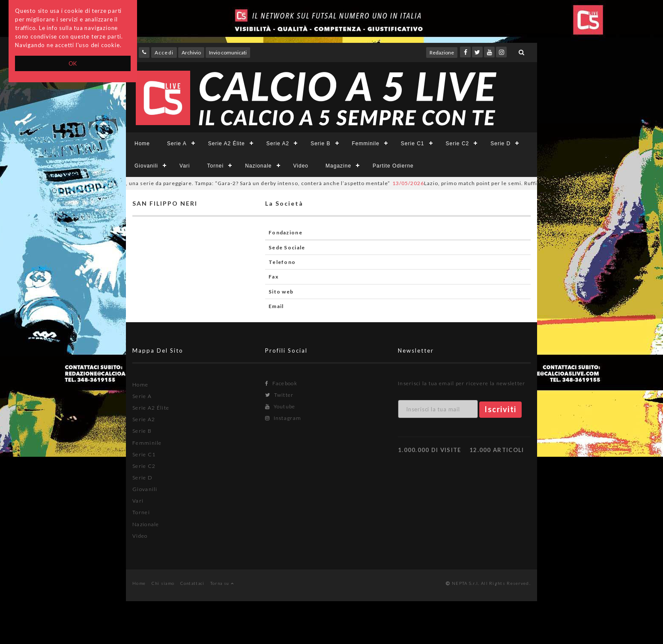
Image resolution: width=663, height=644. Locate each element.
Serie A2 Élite (227, 144)
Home (142, 144)
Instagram (283, 418)
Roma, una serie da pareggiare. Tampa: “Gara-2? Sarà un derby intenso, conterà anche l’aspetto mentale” (239, 183)
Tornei (215, 166)
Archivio (191, 52)
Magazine (338, 166)
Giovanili (146, 166)
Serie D (500, 144)
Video (301, 166)
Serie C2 (458, 144)
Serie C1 (413, 144)
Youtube (280, 406)
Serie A (177, 144)
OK (73, 63)
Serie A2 (278, 144)
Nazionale (258, 166)
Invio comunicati (228, 52)
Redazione (442, 52)
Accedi (164, 52)
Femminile (366, 144)
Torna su (222, 583)
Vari (185, 166)
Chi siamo (163, 583)
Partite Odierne (393, 166)
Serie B (320, 144)
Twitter (279, 395)
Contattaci (193, 583)
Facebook (281, 383)
